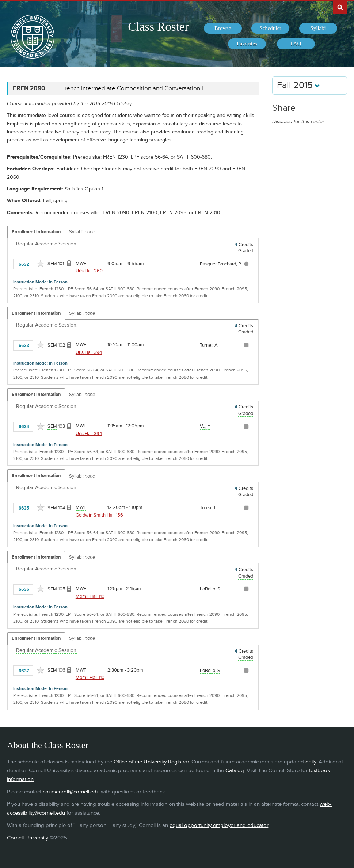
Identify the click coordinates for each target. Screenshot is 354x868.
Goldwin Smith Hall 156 (99, 515)
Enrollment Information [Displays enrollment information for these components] (36, 232)
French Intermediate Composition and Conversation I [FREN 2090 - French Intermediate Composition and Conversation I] (132, 88)
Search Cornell (340, 7)
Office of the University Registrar (151, 762)
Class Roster (158, 27)
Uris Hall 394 (89, 352)
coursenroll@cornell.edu (71, 792)
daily (311, 762)
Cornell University (28, 838)
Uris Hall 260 (89, 271)
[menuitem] (223, 29)
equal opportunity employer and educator (219, 825)
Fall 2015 (298, 85)
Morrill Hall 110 (90, 596)
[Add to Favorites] (41, 264)
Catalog (235, 771)
